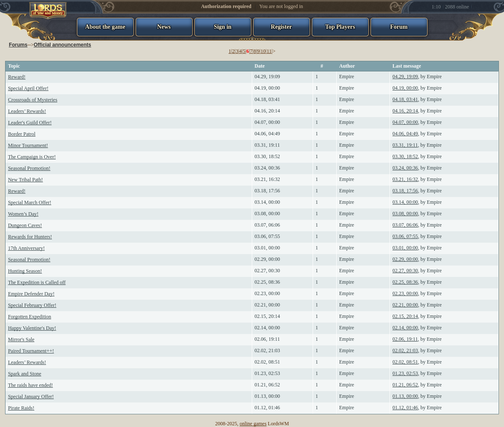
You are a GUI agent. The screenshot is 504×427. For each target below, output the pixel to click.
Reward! (17, 77)
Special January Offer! (31, 397)
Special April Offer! (28, 88)
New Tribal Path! (26, 180)
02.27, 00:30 (267, 271)
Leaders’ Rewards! (27, 111)
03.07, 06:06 (267, 225)
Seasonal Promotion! (29, 168)
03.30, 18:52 (267, 156)
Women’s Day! (23, 214)
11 (269, 51)
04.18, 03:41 (267, 99)
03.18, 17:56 (267, 191)
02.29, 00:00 (267, 259)
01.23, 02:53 (267, 373)
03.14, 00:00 (267, 202)
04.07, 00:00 (267, 122)
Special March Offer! (30, 203)
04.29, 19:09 (267, 77)
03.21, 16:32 (267, 179)
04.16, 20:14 (267, 111)
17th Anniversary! (26, 248)
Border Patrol (22, 134)
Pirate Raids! (21, 408)
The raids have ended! (30, 385)
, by (417, 77)
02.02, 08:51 (267, 362)
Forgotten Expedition (30, 317)
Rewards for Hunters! (30, 237)
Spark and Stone (25, 374)
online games (253, 424)
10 (263, 51)
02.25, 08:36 (267, 282)
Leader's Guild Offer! (30, 123)
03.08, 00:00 (267, 213)
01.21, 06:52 (267, 385)
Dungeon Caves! (25, 225)
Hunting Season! (25, 271)
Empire (347, 77)
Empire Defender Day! (31, 294)
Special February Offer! (32, 305)
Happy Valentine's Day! (32, 328)
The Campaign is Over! (32, 157)
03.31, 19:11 (267, 145)
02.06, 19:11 (267, 339)
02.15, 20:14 (267, 316)
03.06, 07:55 (267, 236)
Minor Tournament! (28, 145)
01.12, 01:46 (267, 408)
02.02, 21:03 (267, 350)
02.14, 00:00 (267, 328)
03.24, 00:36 (267, 168)
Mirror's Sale (21, 339)
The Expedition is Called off (37, 282)
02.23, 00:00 (267, 293)
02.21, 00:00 (267, 305)
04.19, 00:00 (267, 88)
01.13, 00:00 (267, 396)
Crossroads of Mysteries (33, 100)
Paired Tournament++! (31, 351)
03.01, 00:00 (267, 248)
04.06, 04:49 (267, 134)
